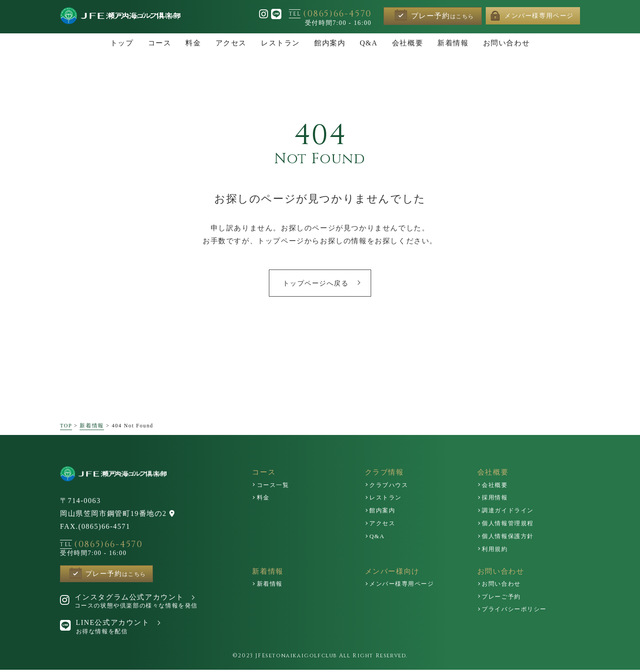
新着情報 (92, 427)
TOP (66, 427)
